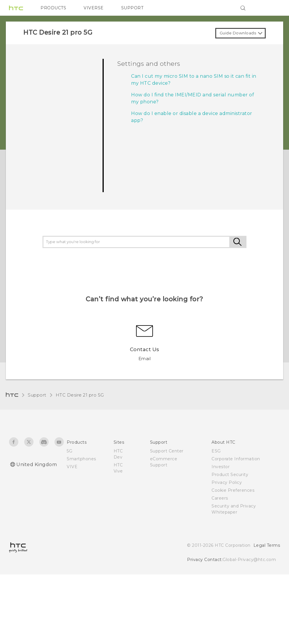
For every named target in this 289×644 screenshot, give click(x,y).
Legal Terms (267, 545)
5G (69, 451)
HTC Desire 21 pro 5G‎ (80, 395)
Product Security (230, 475)
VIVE (72, 467)
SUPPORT (132, 8)
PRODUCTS (53, 8)
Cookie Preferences (233, 490)
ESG (216, 451)
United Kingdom (37, 465)
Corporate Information (236, 459)
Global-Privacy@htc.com (249, 560)
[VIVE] (272, 8)
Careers (220, 498)
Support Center (167, 451)
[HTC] (16, 8)
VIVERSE (94, 8)
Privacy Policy (227, 482)
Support (37, 395)
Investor (221, 467)
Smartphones (81, 459)
